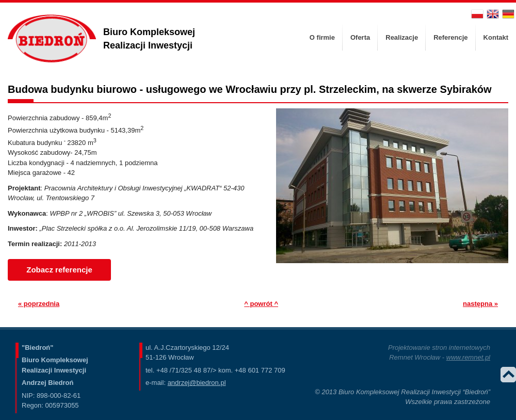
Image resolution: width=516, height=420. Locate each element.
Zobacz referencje (59, 270)
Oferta (360, 37)
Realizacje (402, 37)
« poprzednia (39, 304)
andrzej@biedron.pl (197, 383)
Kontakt (496, 37)
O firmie (322, 37)
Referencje (450, 37)
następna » (480, 304)
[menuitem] (322, 38)
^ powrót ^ (261, 304)
